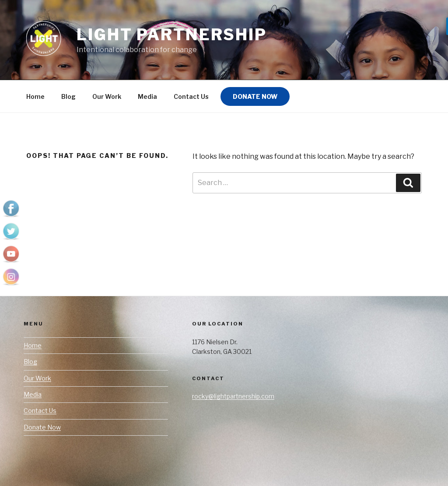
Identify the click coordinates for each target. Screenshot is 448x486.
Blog (68, 96)
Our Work (107, 96)
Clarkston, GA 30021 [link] (222, 351)
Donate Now (255, 96)
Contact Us (191, 96)
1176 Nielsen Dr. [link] (215, 342)
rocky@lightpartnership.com (233, 396)
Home (35, 96)
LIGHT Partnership (172, 35)
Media (147, 96)
